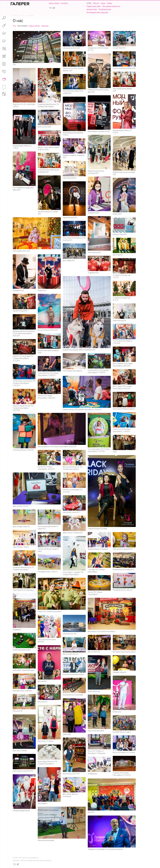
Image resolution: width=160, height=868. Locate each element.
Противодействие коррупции (97, 12)
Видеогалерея (34, 26)
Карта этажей (54, 3)
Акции (103, 3)
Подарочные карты (94, 6)
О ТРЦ (89, 3)
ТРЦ (14, 26)
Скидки (109, 3)
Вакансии (45, 26)
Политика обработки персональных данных (36, 860)
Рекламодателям (105, 9)
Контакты (64, 3)
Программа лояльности (111, 6)
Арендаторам (92, 9)
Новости (96, 3)
